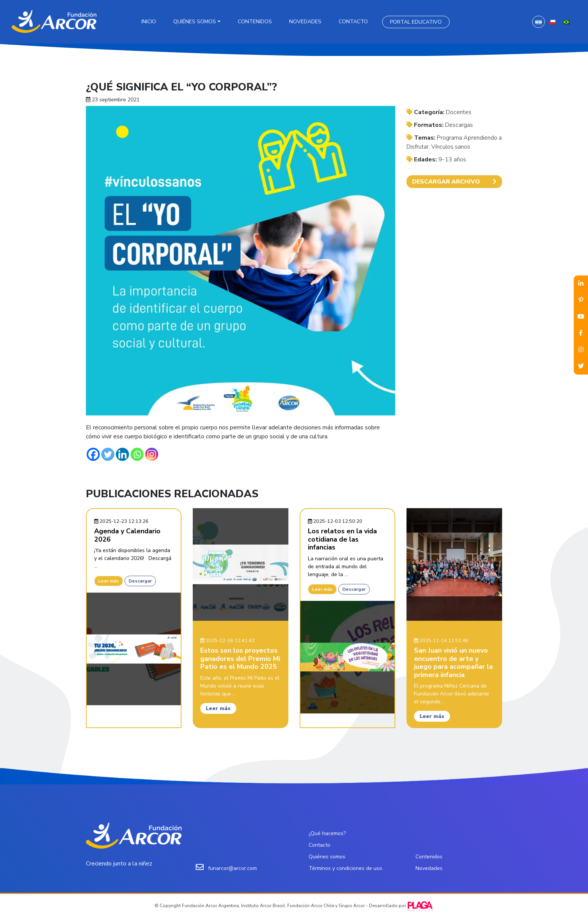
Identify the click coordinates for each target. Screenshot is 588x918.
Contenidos (255, 22)
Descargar (140, 581)
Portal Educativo (416, 22)
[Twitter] (108, 454)
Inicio (149, 22)
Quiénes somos (195, 22)
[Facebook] (93, 454)
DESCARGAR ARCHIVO (454, 182)
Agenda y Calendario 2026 (127, 535)
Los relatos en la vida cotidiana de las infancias (342, 539)
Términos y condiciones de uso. (346, 868)
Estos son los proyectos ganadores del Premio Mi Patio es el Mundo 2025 (240, 658)
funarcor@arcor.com (232, 868)
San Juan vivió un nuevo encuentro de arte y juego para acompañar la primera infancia (453, 663)
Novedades (305, 22)
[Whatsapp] (137, 454)
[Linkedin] (122, 454)
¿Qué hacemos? (327, 833)
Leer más (109, 581)
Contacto (353, 22)
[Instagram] (152, 454)
